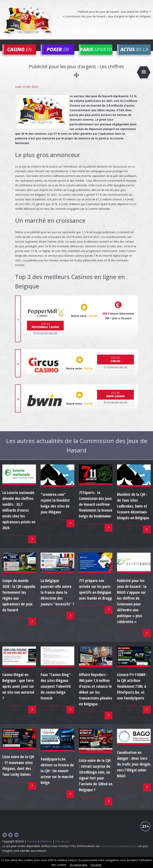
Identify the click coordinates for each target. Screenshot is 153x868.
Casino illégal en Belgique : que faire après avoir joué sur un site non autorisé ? (18, 692)
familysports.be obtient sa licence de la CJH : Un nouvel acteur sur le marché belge (57, 776)
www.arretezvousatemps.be (118, 851)
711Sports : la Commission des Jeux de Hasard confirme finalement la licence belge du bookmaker (96, 510)
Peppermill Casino (45, 331)
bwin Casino (115, 400)
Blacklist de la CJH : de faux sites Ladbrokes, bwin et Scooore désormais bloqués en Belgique (133, 511)
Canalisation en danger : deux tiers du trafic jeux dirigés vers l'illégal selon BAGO (134, 770)
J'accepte (96, 865)
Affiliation (46, 847)
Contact (32, 847)
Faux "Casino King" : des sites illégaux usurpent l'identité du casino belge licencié (57, 692)
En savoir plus (79, 865)
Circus (115, 365)
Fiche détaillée (45, 339)
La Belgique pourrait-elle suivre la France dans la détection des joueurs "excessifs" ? (57, 598)
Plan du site (62, 847)
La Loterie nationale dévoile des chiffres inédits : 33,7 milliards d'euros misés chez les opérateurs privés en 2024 (19, 516)
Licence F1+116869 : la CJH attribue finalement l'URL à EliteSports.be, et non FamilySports (132, 692)
